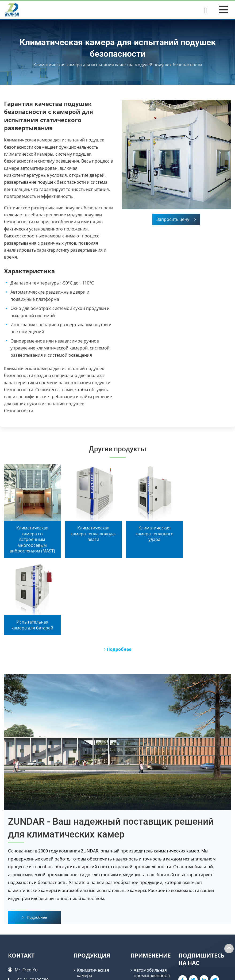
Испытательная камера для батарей (93, 916)
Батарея (142, 936)
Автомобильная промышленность (152, 899)
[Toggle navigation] (223, 9)
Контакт (21, 881)
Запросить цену (176, 219)
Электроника (147, 911)
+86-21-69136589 (32, 906)
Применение (151, 881)
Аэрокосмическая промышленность (152, 923)
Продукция (92, 881)
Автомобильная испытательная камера (94, 937)
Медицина (145, 945)
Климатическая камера (93, 899)
